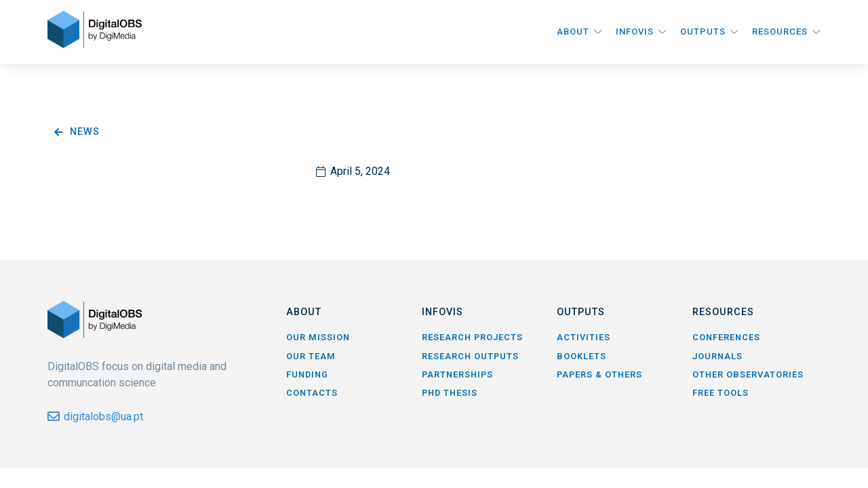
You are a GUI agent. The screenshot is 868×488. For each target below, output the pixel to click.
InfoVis (635, 32)
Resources (780, 32)
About (573, 32)
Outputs (703, 32)
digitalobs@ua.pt (103, 416)
